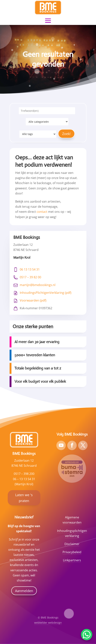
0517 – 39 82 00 (30, 277)
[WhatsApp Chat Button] (87, 635)
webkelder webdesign (48, 623)
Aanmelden (24, 591)
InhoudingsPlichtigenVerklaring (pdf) (46, 293)
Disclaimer (72, 544)
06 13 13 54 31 (30, 269)
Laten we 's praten (24, 498)
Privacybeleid (72, 552)
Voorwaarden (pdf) (33, 300)
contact (42, 212)
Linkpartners (72, 560)
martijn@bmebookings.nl (38, 285)
